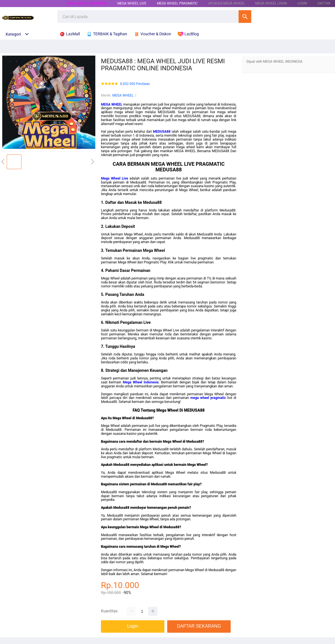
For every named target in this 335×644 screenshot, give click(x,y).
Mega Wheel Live (114, 178)
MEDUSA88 (162, 132)
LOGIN (302, 3)
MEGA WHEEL (123, 95)
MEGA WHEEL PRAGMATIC (177, 3)
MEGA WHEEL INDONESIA (87, 3)
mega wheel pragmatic (208, 398)
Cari (245, 17)
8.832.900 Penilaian (135, 84)
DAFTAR (324, 3)
